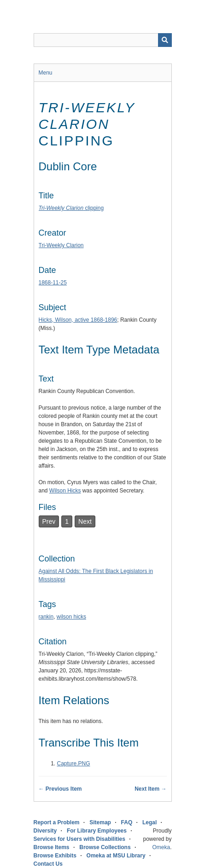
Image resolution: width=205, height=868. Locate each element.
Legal (149, 822)
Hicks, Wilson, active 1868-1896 (78, 320)
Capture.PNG (74, 764)
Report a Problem (57, 822)
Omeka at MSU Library (116, 856)
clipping (71, 208)
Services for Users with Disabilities (79, 839)
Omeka (161, 847)
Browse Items (52, 847)
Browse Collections (105, 847)
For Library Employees (97, 831)
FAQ (127, 822)
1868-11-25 (53, 283)
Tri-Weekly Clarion (61, 245)
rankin (46, 617)
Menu (46, 73)
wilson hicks (71, 617)
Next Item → (150, 789)
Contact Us (48, 864)
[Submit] (165, 40)
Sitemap (100, 822)
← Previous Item (60, 789)
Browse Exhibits (55, 856)
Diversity (45, 831)
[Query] (103, 40)
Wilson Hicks (65, 491)
